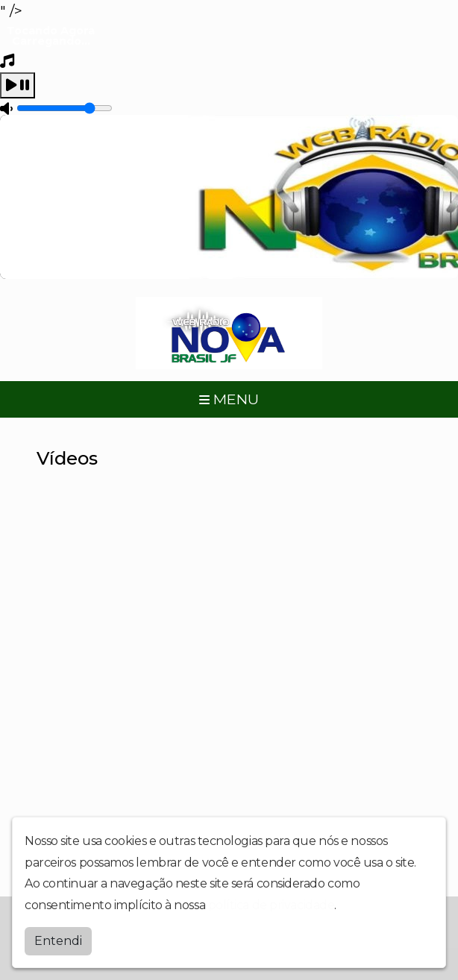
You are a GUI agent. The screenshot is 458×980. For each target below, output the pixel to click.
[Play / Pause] (18, 85)
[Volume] (65, 108)
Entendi (58, 941)
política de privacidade (272, 905)
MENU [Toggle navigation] (229, 399)
